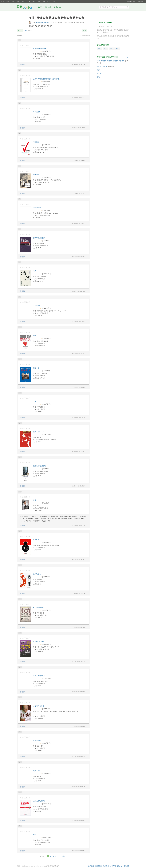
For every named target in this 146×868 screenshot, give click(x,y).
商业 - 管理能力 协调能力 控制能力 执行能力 (111, 61)
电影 (13, 2)
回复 (24, 65)
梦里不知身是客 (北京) (43, 22)
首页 (40, 7)
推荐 (85, 31)
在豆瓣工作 (99, 866)
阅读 (39, 2)
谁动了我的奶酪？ (39, 676)
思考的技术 (37, 574)
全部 (20, 35)
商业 (117, 49)
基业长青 (36, 540)
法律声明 (113, 866)
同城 (29, 2)
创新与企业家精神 (39, 238)
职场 (99, 49)
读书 (8, 2)
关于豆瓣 (91, 866)
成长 (111, 49)
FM (44, 2)
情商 (35, 336)
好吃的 (99, 73)
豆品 (54, 2)
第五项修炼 (37, 112)
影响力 (35, 835)
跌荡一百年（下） (39, 771)
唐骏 (35, 500)
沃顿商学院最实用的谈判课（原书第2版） (47, 79)
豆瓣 (3, 2)
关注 (21, 31)
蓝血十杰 (36, 368)
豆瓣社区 (27, 7)
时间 (49, 2)
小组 (34, 2)
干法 (35, 401)
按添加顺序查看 (85, 35)
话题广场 (57, 7)
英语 (98, 70)
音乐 (18, 2)
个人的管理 (37, 207)
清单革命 (36, 142)
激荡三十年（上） (39, 432)
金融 (98, 77)
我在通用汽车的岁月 (40, 466)
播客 (23, 2)
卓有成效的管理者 (39, 801)
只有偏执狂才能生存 (40, 48)
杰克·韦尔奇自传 (39, 706)
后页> (64, 856)
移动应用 (126, 866)
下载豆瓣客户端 (131, 2)
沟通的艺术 (37, 174)
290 (26, 30)
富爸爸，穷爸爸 (38, 641)
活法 (35, 271)
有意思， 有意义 (102, 67)
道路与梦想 (37, 740)
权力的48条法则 (38, 607)
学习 (105, 49)
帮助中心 (120, 866)
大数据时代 (37, 305)
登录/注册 (141, 2)
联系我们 (106, 866)
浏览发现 (48, 7)
